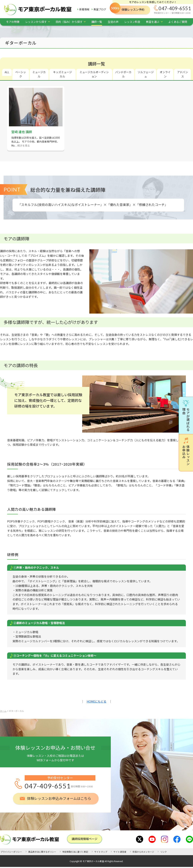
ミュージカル (39, 74)
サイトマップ (101, 852)
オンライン (165, 74)
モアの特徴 (13, 22)
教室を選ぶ (153, 22)
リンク (164, 852)
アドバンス (183, 74)
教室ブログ (100, 9)
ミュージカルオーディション (94, 74)
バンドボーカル (123, 74)
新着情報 (84, 9)
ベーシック (21, 74)
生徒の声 (113, 22)
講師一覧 (97, 22)
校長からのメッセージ (143, 852)
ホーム (3, 711)
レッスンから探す (36, 22)
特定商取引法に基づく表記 (75, 852)
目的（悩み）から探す (69, 22)
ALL (7, 72)
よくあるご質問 (178, 22)
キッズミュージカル (62, 74)
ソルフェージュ (146, 74)
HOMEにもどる (96, 701)
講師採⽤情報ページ (85, 839)
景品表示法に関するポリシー (42, 852)
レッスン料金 (132, 22)
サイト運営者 (120, 852)
